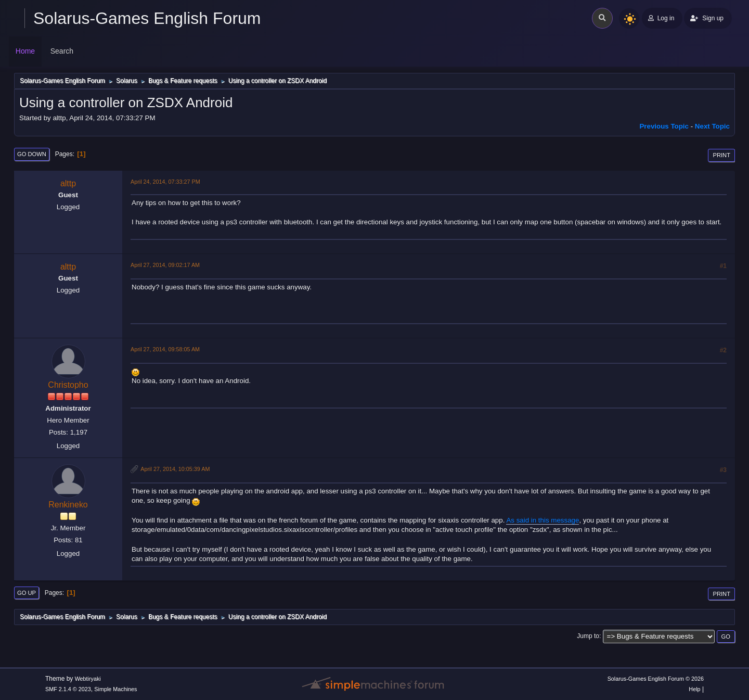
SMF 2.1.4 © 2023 (68, 689)
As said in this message (543, 520)
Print (721, 155)
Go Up (27, 593)
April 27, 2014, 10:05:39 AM (175, 469)
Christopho (68, 385)
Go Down (32, 154)
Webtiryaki (88, 679)
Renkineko (68, 505)
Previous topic (664, 126)
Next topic (712, 126)
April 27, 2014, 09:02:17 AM (165, 265)
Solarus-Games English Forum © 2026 (656, 679)
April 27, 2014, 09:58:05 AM (165, 349)
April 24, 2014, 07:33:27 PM (165, 182)
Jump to (588, 636)
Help (694, 689)
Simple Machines (115, 689)
